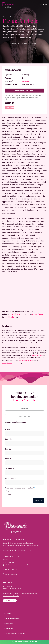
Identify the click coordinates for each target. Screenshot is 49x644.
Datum (8, 429)
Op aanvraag (26, 81)
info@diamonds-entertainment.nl (16, 565)
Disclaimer (8, 613)
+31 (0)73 (8, 570)
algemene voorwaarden (26, 360)
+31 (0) (7, 574)
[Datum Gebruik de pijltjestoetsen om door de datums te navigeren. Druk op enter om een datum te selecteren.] (25, 434)
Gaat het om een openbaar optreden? (19, 488)
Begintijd (9, 439)
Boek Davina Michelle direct (25, 90)
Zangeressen (7, 17)
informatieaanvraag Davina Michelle (25, 44)
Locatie (8, 459)
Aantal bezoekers (12, 478)
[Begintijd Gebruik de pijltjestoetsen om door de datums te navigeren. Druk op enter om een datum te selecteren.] (25, 443)
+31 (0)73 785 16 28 (18, 314)
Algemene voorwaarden (12, 618)
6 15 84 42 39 (14, 574)
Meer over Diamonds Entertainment (15, 550)
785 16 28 (14, 570)
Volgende (38, 500)
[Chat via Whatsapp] (24, 642)
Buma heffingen (38, 355)
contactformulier (39, 314)
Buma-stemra (9, 629)
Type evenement (12, 468)
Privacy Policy (9, 623)
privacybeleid (7, 363)
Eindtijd (8, 449)
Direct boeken (10, 317)
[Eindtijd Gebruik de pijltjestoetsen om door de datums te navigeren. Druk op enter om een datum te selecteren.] (25, 453)
